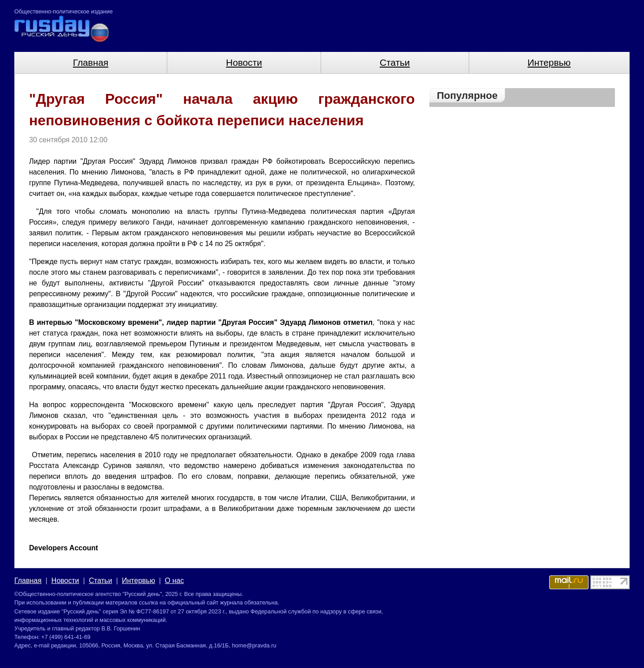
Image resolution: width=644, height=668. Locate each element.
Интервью (549, 62)
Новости (244, 62)
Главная (91, 62)
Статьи (395, 62)
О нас (175, 581)
